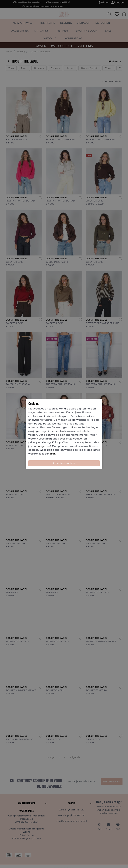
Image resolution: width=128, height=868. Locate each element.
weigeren (44, 446)
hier (53, 454)
